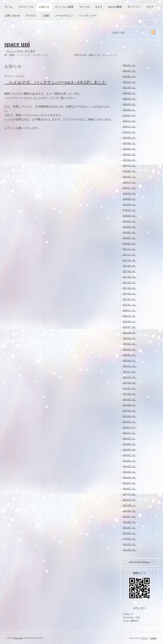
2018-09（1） (130, 199)
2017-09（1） (130, 266)
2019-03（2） (130, 165)
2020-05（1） (130, 99)
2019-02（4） (130, 171)
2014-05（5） (130, 466)
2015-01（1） (130, 422)
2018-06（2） (130, 216)
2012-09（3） (130, 550)
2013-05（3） (130, 527)
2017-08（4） (130, 271)
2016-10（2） (130, 316)
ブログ (150, 7)
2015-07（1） (130, 388)
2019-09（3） (130, 138)
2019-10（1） (130, 132)
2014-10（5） (130, 438)
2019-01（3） (130, 177)
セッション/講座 (64, 7)
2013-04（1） (130, 533)
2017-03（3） (130, 294)
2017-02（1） (130, 299)
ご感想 (45, 16)
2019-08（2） (130, 143)
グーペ (145, 638)
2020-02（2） (130, 110)
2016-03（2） (130, 349)
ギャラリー (134, 7)
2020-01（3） (130, 115)
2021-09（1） (130, 87)
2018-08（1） (130, 204)
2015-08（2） (130, 383)
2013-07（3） (130, 516)
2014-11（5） (130, 433)
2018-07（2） (130, 210)
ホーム (9, 7)
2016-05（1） (130, 338)
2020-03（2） (130, 104)
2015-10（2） (130, 377)
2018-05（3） (130, 221)
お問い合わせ (12, 16)
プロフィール (26, 7)
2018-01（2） (130, 243)
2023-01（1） (130, 65)
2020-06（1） (130, 93)
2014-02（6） (130, 483)
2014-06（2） (130, 461)
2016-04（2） (130, 344)
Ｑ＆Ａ (99, 7)
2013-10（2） (130, 500)
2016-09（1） (130, 321)
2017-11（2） (130, 255)
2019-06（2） (130, 149)
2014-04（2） (130, 472)
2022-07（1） (130, 71)
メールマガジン (64, 16)
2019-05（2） (130, 154)
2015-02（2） (130, 416)
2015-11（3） (130, 371)
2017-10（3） (130, 260)
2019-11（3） (130, 126)
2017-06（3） (130, 277)
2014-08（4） (130, 449)
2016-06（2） (130, 332)
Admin (153, 638)
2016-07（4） (130, 327)
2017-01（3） (130, 305)
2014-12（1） (130, 427)
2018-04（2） (130, 227)
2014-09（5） (130, 444)
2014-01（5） (130, 488)
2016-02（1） (130, 355)
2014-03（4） (130, 477)
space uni (17, 44)
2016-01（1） (130, 360)
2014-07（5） (130, 455)
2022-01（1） (130, 82)
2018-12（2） (130, 182)
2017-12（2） (130, 249)
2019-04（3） (130, 160)
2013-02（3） (130, 544)
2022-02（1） (130, 76)
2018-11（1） (130, 188)
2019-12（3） (130, 121)
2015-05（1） (130, 399)
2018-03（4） (130, 232)
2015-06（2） (130, 394)
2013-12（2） (130, 494)
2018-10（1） (130, 193)
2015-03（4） (130, 410)
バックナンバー (88, 16)
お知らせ (44, 7)
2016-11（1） (130, 310)
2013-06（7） (130, 522)
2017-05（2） (130, 282)
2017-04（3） (130, 288)
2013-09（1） (130, 505)
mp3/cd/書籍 (115, 7)
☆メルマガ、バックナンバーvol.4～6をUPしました (55, 82)
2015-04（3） (130, 405)
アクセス (31, 16)
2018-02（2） (130, 238)
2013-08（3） (130, 511)
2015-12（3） (130, 366)
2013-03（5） (130, 539)
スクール (84, 7)
